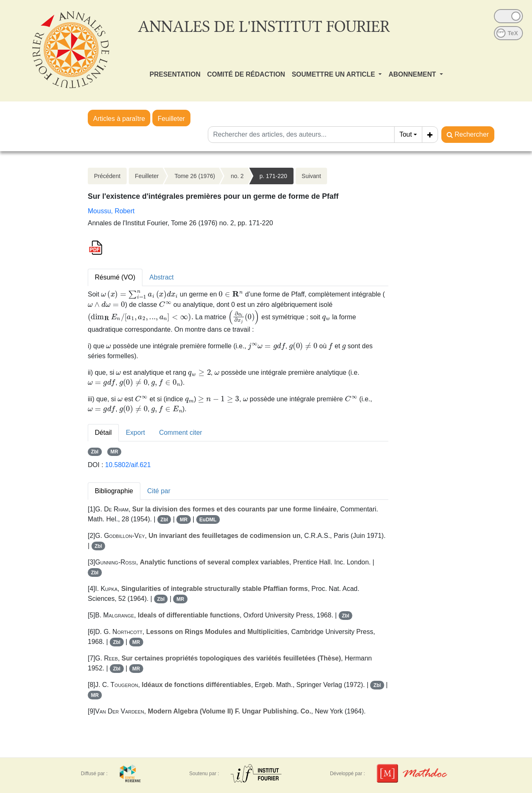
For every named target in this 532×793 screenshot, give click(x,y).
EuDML (208, 520)
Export (135, 433)
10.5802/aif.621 (128, 465)
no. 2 (237, 176)
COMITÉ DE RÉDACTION (246, 74)
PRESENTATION (175, 74)
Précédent (107, 176)
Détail (103, 433)
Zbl (95, 452)
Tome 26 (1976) (195, 176)
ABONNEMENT (413, 74)
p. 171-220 (273, 176)
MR (114, 452)
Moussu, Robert (111, 211)
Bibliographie (114, 491)
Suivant (312, 176)
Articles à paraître (119, 119)
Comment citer (181, 433)
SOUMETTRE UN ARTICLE (335, 74)
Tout (406, 134)
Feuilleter (171, 119)
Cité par (159, 491)
